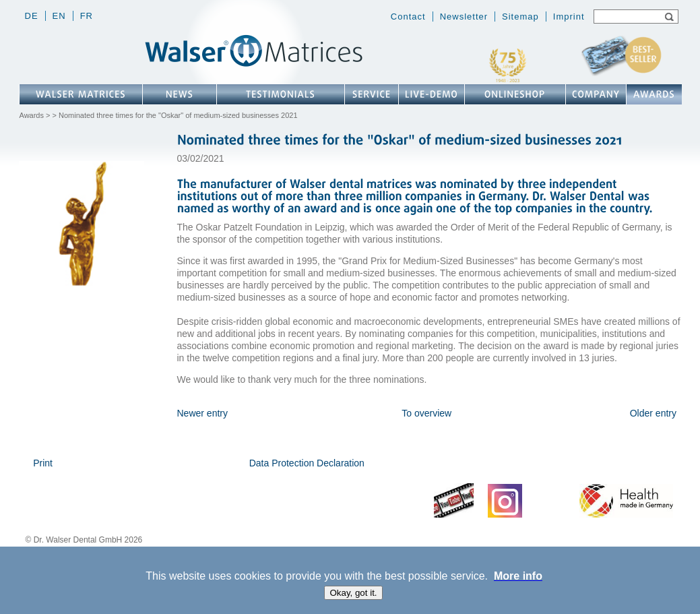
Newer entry (202, 413)
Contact (408, 17)
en (59, 16)
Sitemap (520, 17)
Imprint (569, 17)
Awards (32, 115)
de (32, 16)
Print (43, 463)
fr (87, 16)
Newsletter (464, 17)
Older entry (653, 413)
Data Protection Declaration (307, 463)
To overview (426, 413)
